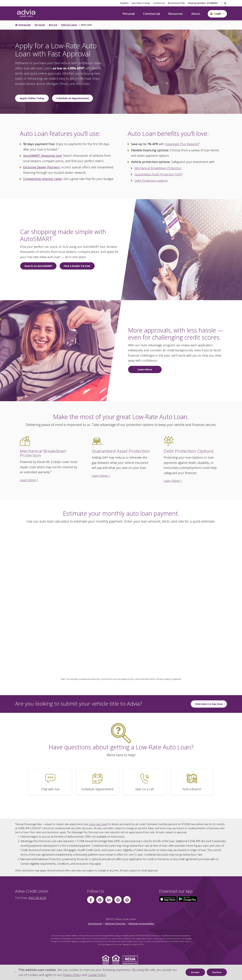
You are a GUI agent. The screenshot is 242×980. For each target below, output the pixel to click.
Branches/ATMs (176, 3)
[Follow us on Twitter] (100, 900)
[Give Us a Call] (145, 782)
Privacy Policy (72, 975)
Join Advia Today (141, 3)
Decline (217, 972)
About (196, 14)
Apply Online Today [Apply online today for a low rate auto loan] (32, 98)
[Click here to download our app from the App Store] (168, 899)
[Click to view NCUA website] (131, 959)
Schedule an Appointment (73, 98)
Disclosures (95, 923)
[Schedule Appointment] (97, 782)
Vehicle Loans (69, 25)
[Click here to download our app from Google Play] (188, 899)
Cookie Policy (97, 975)
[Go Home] (26, 13)
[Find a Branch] (192, 782)
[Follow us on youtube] (118, 900)
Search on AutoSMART (38, 266)
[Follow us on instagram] (127, 900)
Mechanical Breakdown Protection (158, 168)
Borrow (53, 25)
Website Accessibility (141, 923)
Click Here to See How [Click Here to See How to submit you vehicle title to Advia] (209, 704)
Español (124, 3)
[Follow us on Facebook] (91, 900)
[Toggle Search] (225, 4)
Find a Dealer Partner (77, 266)
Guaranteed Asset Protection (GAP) (159, 174)
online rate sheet (98, 824)
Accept (195, 972)
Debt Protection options (151, 180)
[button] (217, 14)
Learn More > (29, 480)
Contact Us (159, 3)
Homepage (25, 25)
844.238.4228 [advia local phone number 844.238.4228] (37, 898)
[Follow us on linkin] (109, 900)
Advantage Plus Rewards (182, 144)
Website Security (115, 923)
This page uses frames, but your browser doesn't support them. (121, 596)
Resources (176, 14)
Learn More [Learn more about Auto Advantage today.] (145, 369)
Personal (129, 14)
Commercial (151, 14)
